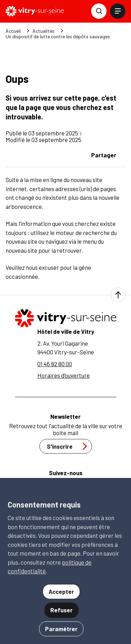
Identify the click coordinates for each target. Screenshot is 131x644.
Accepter (61, 591)
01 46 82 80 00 (55, 364)
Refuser (61, 610)
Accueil (13, 31)
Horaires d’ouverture (64, 375)
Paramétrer (61, 629)
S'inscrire (69, 446)
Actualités (43, 31)
